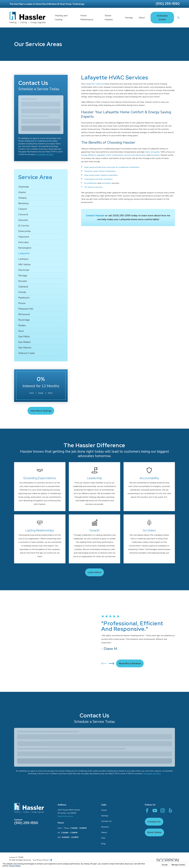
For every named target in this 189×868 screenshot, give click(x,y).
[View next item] (111, 653)
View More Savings (41, 411)
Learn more (95, 572)
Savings (105, 795)
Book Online (154, 811)
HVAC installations (115, 155)
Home (104, 789)
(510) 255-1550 (168, 4)
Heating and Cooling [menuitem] (61, 18)
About (104, 811)
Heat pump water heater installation (101, 175)
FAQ (103, 817)
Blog (103, 822)
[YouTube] (155, 789)
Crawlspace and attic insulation (98, 179)
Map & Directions (65, 795)
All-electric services (93, 187)
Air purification (91, 183)
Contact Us (106, 800)
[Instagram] (163, 789)
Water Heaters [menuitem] (109, 18)
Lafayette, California (95, 84)
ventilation (106, 183)
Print (50, 393)
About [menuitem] (142, 18)
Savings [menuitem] (129, 18)
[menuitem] (41, 187)
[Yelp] (170, 789)
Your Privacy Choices (42, 839)
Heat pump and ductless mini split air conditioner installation (112, 167)
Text (32, 393)
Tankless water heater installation (100, 171)
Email (41, 393)
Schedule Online (162, 18)
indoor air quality (152, 152)
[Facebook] (147, 789)
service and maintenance (135, 155)
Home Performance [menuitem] (87, 18)
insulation (155, 155)
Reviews (105, 806)
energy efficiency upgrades (93, 155)
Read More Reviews (130, 653)
